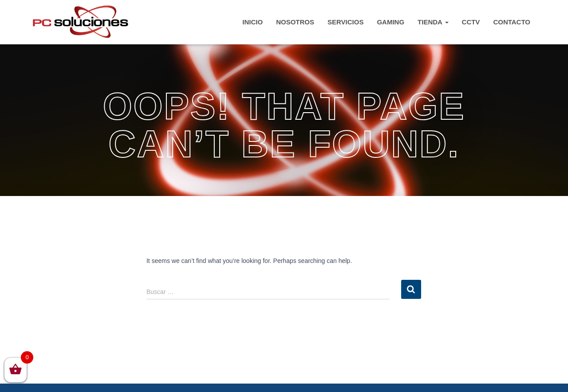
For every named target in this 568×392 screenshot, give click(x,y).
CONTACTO (512, 22)
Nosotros (295, 22)
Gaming (390, 22)
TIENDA (433, 22)
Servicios (345, 22)
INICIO (252, 22)
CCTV (471, 22)
